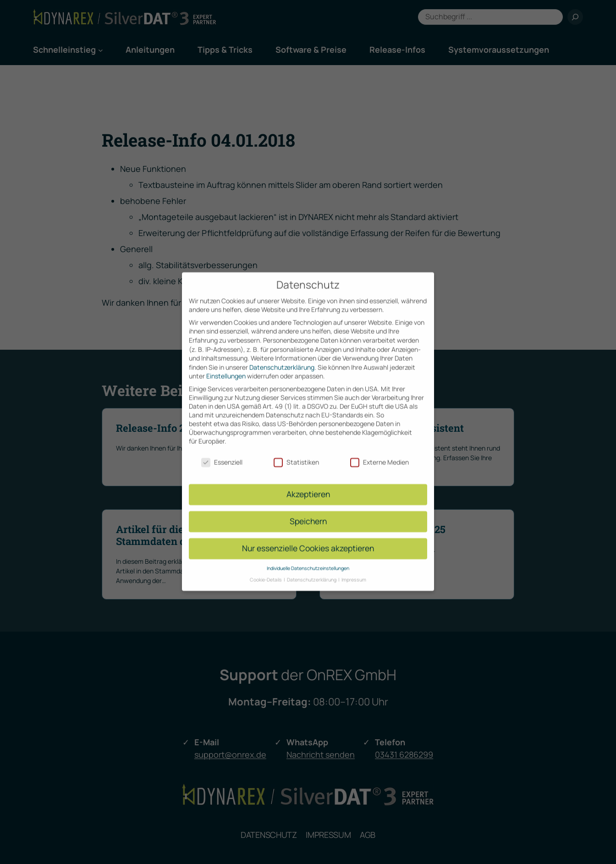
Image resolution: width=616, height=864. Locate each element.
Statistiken (296, 453)
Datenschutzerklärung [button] (312, 571)
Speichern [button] (308, 512)
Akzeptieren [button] (308, 485)
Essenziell (222, 453)
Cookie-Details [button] (266, 571)
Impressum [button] (354, 571)
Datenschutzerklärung (282, 359)
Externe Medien (379, 453)
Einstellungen (226, 367)
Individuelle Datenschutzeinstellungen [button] (308, 560)
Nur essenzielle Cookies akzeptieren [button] (308, 539)
